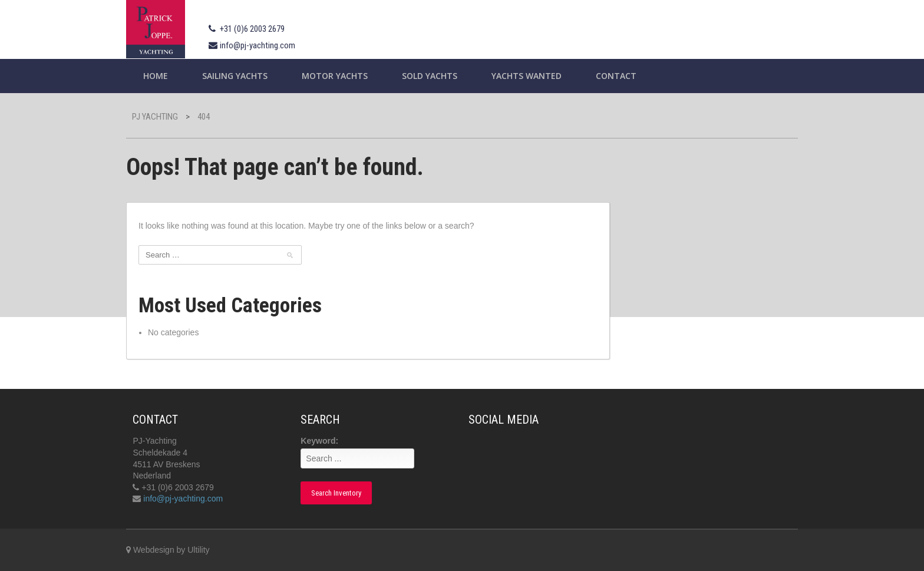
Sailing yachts (235, 76)
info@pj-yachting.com (258, 45)
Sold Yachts (430, 76)
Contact (616, 76)
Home (156, 76)
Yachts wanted (527, 76)
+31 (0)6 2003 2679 (252, 29)
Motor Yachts (335, 76)
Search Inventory (336, 493)
